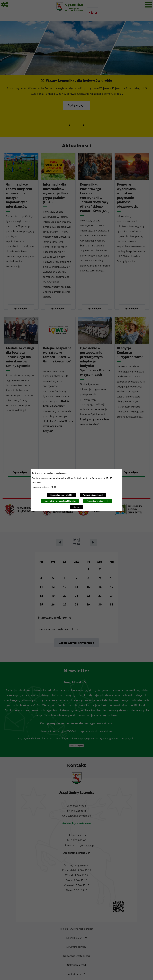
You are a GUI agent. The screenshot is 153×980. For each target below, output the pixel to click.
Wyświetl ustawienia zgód (93, 495)
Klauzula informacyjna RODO (61, 495)
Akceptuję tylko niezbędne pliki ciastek (60, 501)
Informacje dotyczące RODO (44, 487)
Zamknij (76, 507)
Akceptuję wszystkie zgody (98, 501)
